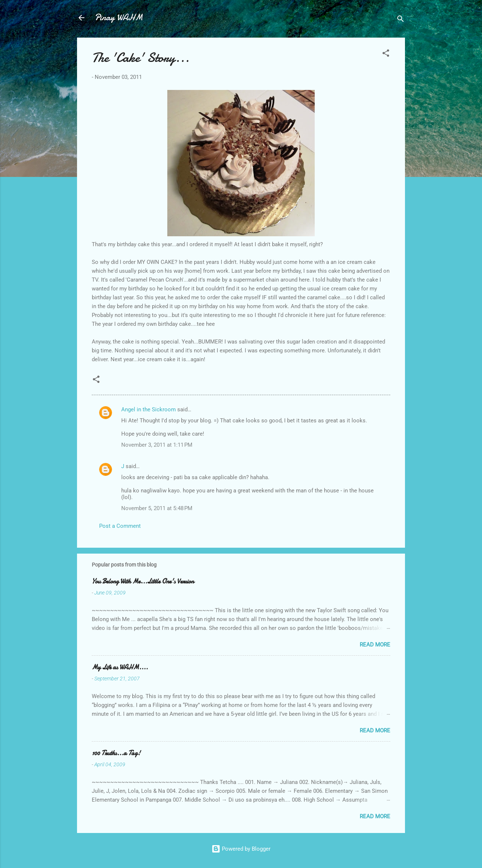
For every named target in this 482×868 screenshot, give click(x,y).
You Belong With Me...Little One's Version (143, 581)
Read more (375, 645)
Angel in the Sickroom (149, 409)
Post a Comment (120, 526)
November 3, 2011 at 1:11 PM (157, 445)
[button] (386, 54)
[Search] (401, 20)
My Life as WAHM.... (120, 667)
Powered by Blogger (241, 849)
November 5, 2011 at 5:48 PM (157, 508)
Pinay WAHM (119, 18)
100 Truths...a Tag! (116, 753)
